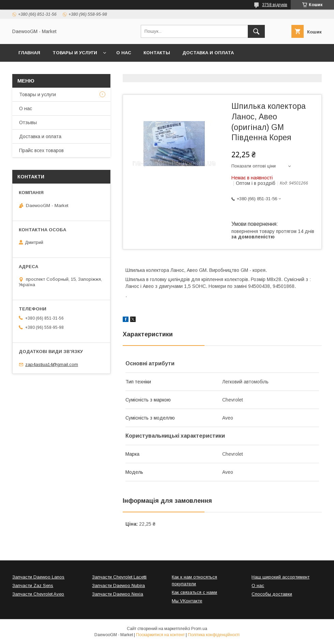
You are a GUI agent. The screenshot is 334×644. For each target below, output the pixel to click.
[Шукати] (256, 31)
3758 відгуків (275, 5)
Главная (29, 53)
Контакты (157, 53)
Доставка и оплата (208, 53)
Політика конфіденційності (214, 635)
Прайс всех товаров (41, 150)
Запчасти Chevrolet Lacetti (119, 577)
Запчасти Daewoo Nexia (118, 594)
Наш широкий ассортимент (280, 577)
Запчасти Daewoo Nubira (118, 586)
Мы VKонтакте (187, 601)
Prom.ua (199, 629)
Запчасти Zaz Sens (33, 586)
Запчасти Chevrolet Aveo (38, 594)
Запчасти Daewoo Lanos (38, 577)
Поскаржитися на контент (160, 635)
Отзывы (28, 122)
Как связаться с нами (194, 592)
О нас (124, 53)
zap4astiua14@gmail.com (52, 364)
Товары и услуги (75, 53)
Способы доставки (272, 594)
